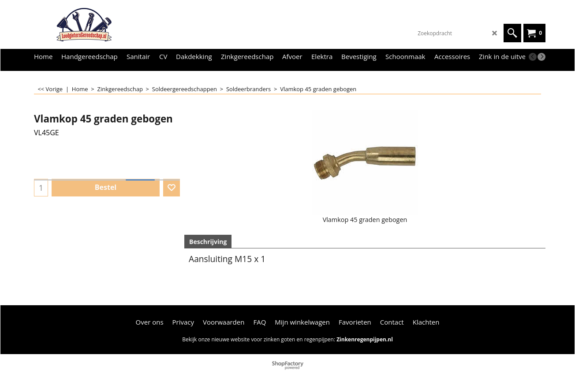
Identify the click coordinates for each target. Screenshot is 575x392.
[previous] (533, 57)
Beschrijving (208, 242)
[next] (541, 57)
